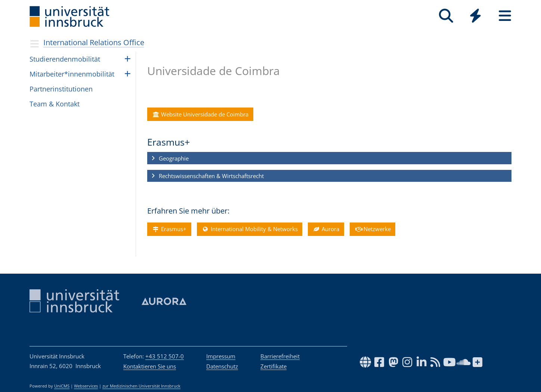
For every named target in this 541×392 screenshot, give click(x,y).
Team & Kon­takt (55, 104)
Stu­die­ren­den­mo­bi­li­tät (65, 59)
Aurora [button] (326, 229)
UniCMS (62, 386)
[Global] (475, 17)
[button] (329, 158)
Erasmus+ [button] (169, 229)
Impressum (221, 356)
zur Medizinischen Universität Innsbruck (141, 386)
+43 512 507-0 (165, 356)
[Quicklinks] (475, 16)
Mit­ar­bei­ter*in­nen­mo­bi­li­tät (72, 74)
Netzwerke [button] (372, 229)
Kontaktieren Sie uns (150, 366)
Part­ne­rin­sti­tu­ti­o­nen (61, 89)
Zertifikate (273, 366)
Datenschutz (222, 366)
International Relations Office (94, 42)
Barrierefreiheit (280, 356)
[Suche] (446, 16)
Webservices (86, 386)
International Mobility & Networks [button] (250, 229)
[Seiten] (505, 16)
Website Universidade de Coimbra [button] (200, 114)
